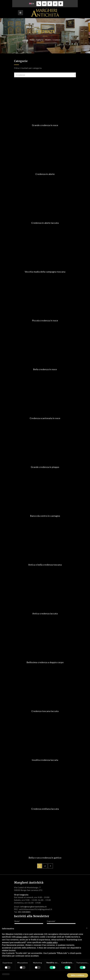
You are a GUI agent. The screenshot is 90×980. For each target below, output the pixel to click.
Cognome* (51, 921)
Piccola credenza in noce (45, 320)
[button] (87, 928)
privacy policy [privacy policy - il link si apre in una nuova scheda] (22, 937)
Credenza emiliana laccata (45, 809)
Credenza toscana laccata (45, 711)
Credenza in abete (45, 174)
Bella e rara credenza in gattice (45, 858)
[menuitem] (32, 4)
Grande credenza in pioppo (45, 467)
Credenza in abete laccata (45, 223)
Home (32, 40)
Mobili (48, 40)
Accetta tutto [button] (79, 975)
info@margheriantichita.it (34, 907)
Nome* (17, 921)
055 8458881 (24, 912)
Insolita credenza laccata (45, 760)
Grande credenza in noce (45, 125)
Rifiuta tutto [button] (60, 975)
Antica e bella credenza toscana (45, 565)
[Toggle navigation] (20, 13)
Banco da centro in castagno (45, 516)
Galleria (40, 40)
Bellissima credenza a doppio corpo (45, 662)
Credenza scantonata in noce (45, 418)
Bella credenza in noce (45, 369)
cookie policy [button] (52, 942)
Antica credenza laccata (45, 613)
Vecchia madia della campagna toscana (45, 272)
